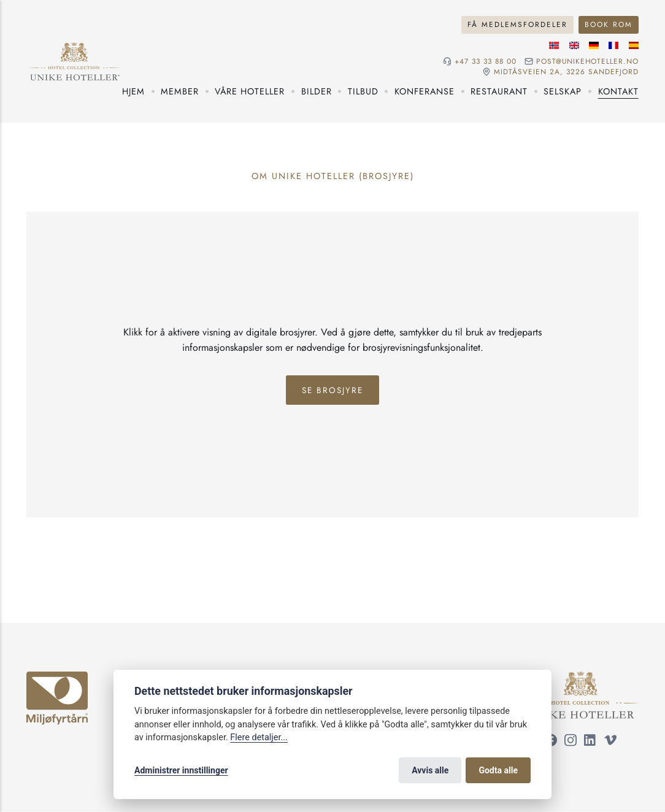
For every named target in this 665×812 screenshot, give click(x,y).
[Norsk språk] (554, 45)
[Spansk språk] (634, 45)
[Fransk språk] (613, 45)
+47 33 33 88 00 (486, 61)
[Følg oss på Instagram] (571, 742)
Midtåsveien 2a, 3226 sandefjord (566, 72)
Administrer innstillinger (181, 770)
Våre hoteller (250, 91)
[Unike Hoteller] (581, 678)
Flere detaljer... (259, 737)
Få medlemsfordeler (517, 24)
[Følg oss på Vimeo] (610, 742)
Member (180, 91)
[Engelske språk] (574, 45)
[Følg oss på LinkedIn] (590, 742)
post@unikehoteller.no (587, 61)
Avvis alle (430, 770)
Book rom (609, 24)
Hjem (133, 91)
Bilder (317, 91)
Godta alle (498, 770)
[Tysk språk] (594, 45)
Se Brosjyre (332, 390)
